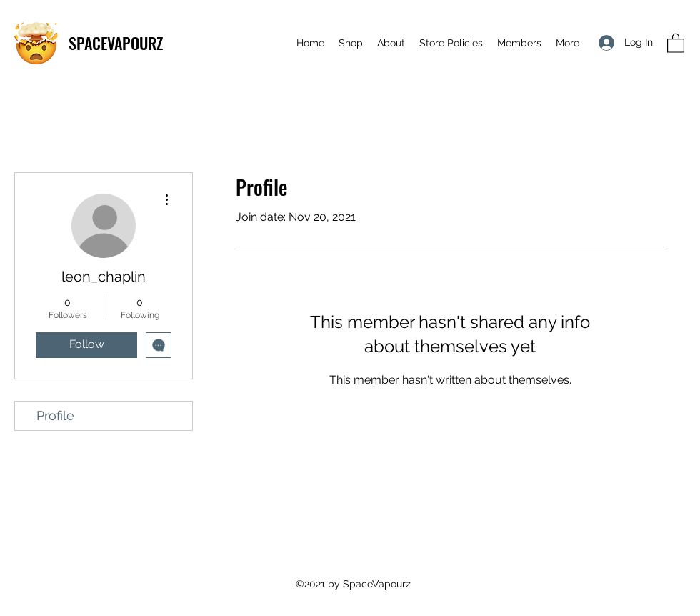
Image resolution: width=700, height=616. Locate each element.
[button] (676, 43)
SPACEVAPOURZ (116, 43)
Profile (55, 416)
